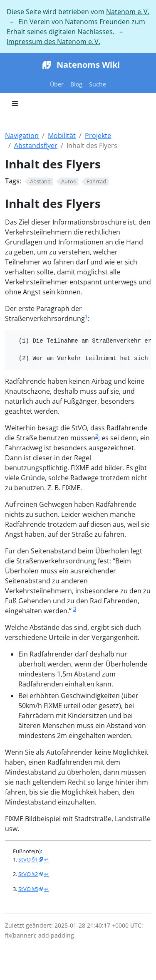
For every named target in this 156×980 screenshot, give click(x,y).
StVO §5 (28, 889)
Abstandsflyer (36, 146)
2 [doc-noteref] (97, 436)
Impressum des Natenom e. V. (53, 42)
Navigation (22, 136)
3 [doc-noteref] (75, 609)
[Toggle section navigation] (15, 104)
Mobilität (62, 136)
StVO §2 (28, 874)
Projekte (98, 136)
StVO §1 (28, 859)
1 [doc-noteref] (86, 317)
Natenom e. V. (128, 12)
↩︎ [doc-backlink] (46, 859)
